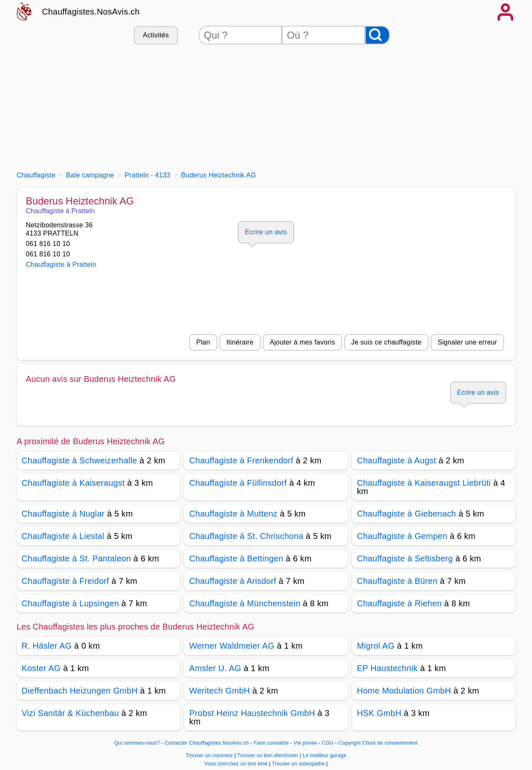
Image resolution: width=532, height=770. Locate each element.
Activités (156, 35)
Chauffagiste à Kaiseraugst (73, 483)
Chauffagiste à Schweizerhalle (79, 460)
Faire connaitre (271, 743)
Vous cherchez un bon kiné (237, 764)
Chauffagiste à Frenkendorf (241, 460)
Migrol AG (376, 646)
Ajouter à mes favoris (302, 342)
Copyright (350, 743)
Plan (203, 342)
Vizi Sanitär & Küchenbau (70, 713)
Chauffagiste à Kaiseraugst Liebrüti (424, 483)
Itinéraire (240, 342)
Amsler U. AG (215, 668)
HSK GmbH (379, 713)
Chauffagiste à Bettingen (236, 558)
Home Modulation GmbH (404, 691)
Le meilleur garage (324, 755)
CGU (328, 743)
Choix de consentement (390, 743)
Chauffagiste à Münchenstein (245, 603)
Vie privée (305, 743)
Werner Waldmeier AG (232, 646)
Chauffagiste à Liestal (63, 536)
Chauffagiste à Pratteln (61, 264)
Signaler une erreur (467, 342)
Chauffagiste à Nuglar (63, 514)
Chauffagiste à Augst (397, 460)
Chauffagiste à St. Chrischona (246, 536)
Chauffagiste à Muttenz (233, 514)
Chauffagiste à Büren (397, 581)
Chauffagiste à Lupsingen (70, 603)
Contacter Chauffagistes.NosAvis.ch (207, 743)
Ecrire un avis (266, 232)
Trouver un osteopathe (299, 764)
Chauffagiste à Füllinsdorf (238, 483)
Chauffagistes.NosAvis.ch (91, 12)
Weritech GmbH (219, 691)
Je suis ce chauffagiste (386, 342)
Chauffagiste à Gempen (402, 536)
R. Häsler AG (47, 646)
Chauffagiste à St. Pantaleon (76, 558)
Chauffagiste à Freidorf (65, 581)
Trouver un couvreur (210, 755)
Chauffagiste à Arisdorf (233, 581)
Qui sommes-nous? (137, 743)
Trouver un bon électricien (268, 755)
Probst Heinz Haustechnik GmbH (252, 713)
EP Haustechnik (387, 668)
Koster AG (41, 668)
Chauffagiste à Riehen (399, 603)
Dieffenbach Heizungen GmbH (80, 691)
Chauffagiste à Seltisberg (405, 558)
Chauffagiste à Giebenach (407, 514)
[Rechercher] (377, 35)
